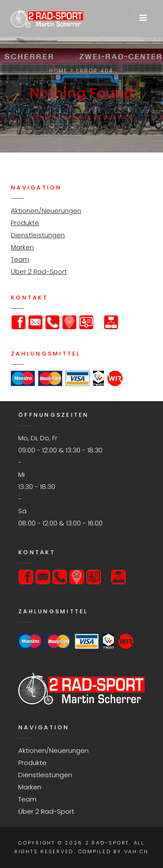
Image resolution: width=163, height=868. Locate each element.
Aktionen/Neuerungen (46, 211)
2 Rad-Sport (107, 843)
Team (20, 259)
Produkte (25, 223)
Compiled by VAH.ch (114, 851)
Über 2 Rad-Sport (39, 271)
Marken (22, 247)
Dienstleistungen (38, 235)
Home (58, 71)
